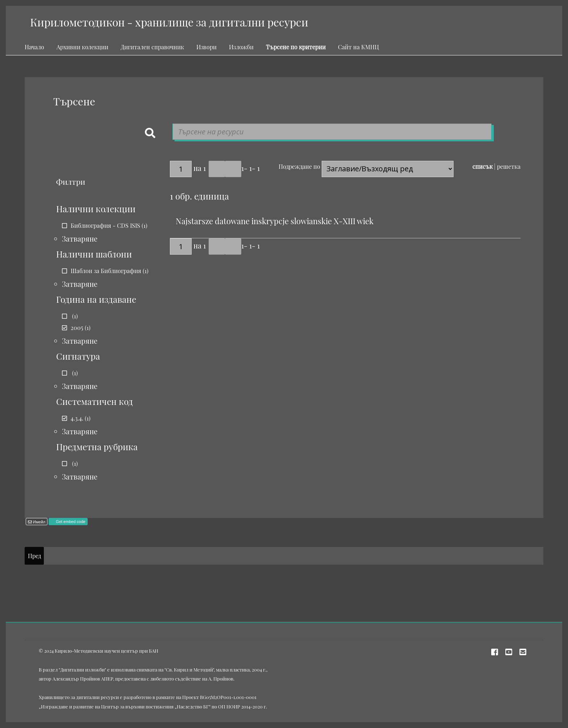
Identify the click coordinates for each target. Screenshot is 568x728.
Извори (206, 47)
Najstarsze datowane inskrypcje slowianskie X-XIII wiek (275, 221)
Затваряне (80, 239)
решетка (509, 166)
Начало (34, 47)
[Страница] (181, 169)
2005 (77, 328)
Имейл (39, 522)
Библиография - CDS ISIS (105, 225)
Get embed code (70, 522)
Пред (34, 556)
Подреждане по (299, 166)
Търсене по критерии (296, 47)
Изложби (241, 47)
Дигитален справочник (152, 47)
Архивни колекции (82, 47)
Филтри (71, 181)
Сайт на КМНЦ (358, 47)
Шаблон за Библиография (106, 271)
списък (483, 166)
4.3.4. (77, 418)
